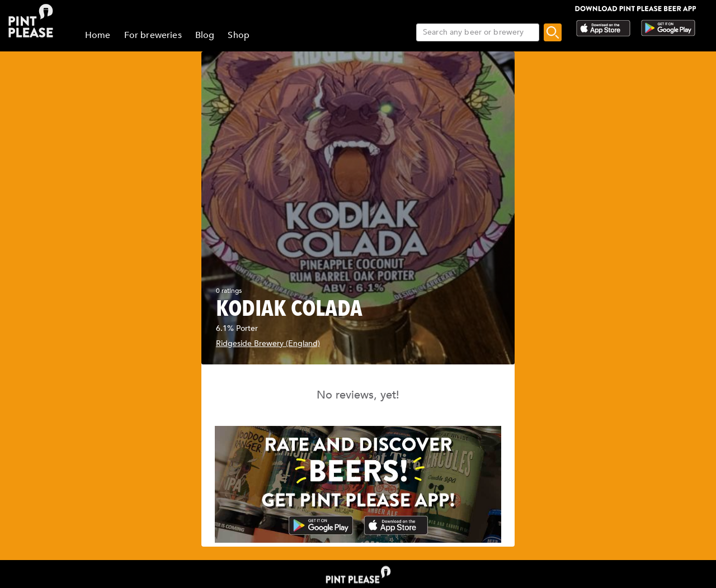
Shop (239, 35)
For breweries (153, 35)
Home (98, 35)
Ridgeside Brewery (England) (268, 343)
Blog (205, 35)
